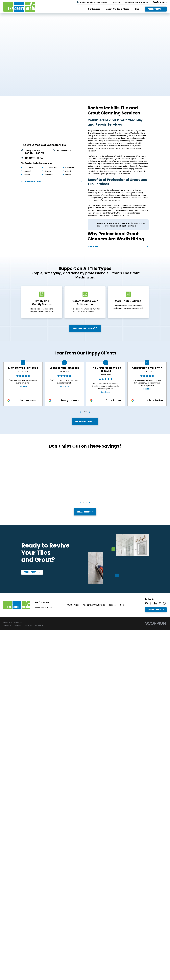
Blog (122, 606)
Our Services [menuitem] (94, 9)
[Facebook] (151, 604)
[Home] (19, 7)
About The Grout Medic (94, 606)
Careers (112, 606)
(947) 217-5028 (160, 2)
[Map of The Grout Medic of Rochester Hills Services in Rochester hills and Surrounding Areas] (52, 123)
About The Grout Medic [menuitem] (118, 9)
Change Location (101, 2)
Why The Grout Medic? (85, 329)
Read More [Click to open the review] (23, 387)
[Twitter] (160, 604)
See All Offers (85, 513)
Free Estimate (156, 9)
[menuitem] (8, 626)
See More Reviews (85, 422)
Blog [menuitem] (137, 9)
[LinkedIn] (155, 604)
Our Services (73, 606)
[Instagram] (164, 604)
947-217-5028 (64, 151)
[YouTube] (146, 604)
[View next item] (90, 413)
